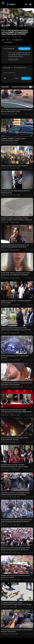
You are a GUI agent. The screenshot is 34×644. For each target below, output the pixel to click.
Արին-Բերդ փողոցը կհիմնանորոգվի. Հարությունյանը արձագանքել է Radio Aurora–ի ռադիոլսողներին (17, 412)
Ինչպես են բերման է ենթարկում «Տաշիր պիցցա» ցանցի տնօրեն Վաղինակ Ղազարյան (17, 219)
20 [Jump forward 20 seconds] (22, 25)
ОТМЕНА (16, 78)
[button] (31, 4)
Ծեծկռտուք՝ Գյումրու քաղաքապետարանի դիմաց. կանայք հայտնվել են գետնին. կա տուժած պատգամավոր (15, 549)
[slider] (11, 25)
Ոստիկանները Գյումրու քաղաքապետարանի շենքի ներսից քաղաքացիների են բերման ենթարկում (16, 522)
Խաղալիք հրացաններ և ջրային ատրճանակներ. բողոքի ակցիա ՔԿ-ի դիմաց (16, 603)
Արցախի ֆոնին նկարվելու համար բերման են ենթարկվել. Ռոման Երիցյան (16, 384)
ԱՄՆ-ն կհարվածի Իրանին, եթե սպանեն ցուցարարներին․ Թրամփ (15, 439)
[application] (17, 18)
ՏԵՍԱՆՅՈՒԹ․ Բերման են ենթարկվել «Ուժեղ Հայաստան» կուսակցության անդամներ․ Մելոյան (16, 275)
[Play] (2, 25)
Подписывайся (24, 49)
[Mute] (25, 25)
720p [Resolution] (29, 25)
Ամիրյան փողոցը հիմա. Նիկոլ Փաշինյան (15, 166)
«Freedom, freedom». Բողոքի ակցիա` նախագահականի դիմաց (13, 139)
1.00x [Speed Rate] (19, 25)
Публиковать (26, 78)
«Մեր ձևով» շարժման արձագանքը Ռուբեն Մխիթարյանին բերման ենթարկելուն (15, 494)
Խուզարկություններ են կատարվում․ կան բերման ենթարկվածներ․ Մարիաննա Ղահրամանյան (15, 247)
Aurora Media (9, 49)
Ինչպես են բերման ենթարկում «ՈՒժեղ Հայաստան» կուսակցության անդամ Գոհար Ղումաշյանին (16, 330)
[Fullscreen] (31, 25)
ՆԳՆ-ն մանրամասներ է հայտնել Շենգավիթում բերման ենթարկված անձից (17, 111)
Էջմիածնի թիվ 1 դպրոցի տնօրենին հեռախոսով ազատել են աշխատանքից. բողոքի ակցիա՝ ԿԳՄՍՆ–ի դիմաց (15, 467)
